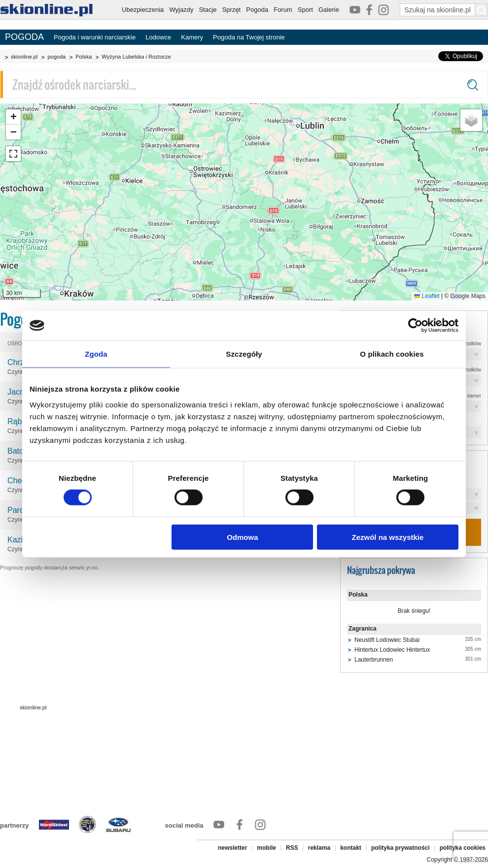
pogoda (56, 57)
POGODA (24, 37)
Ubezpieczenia (143, 10)
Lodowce (158, 37)
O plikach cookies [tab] (392, 354)
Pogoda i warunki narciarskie (95, 37)
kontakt (351, 848)
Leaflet (427, 296)
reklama (319, 848)
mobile (266, 848)
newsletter (232, 848)
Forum (283, 10)
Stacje (208, 10)
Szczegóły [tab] (244, 354)
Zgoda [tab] (96, 354)
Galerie (329, 10)
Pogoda (257, 10)
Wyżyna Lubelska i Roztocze (136, 57)
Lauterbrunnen (374, 660)
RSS (292, 848)
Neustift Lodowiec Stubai (387, 640)
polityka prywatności (401, 848)
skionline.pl (24, 57)
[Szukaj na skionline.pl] (482, 10)
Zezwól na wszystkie (388, 537)
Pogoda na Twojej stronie (249, 37)
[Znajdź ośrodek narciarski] (244, 84)
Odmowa (242, 537)
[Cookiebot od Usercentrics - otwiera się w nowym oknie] (415, 326)
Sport (305, 10)
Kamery (192, 37)
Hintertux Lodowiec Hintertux (392, 650)
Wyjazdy (181, 10)
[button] (13, 117)
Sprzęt (232, 10)
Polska (84, 57)
